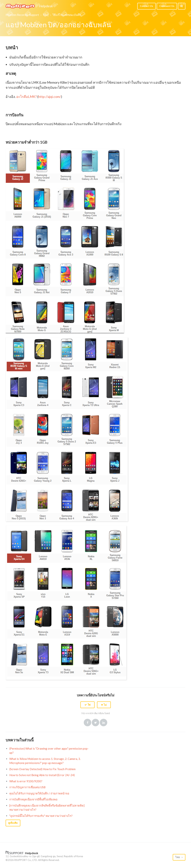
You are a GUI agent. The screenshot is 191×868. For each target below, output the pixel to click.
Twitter (95, 723)
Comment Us (167, 6)
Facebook (87, 723)
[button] (87, 705)
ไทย (178, 857)
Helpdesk (46, 6)
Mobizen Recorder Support (22, 15)
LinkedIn (104, 723)
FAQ (46, 15)
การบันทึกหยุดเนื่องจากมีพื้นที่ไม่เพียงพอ (33, 799)
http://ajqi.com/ (50, 97)
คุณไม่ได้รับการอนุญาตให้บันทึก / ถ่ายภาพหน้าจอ (39, 793)
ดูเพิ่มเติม (13, 823)
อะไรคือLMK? (26, 97)
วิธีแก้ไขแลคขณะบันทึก (67, 15)
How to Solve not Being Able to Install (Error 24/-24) (42, 775)
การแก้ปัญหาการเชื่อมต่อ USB (27, 787)
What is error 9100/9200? (26, 781)
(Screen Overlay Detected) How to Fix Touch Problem (42, 769)
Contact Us (147, 6)
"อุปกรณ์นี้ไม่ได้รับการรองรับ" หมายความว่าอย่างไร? (41, 816)
